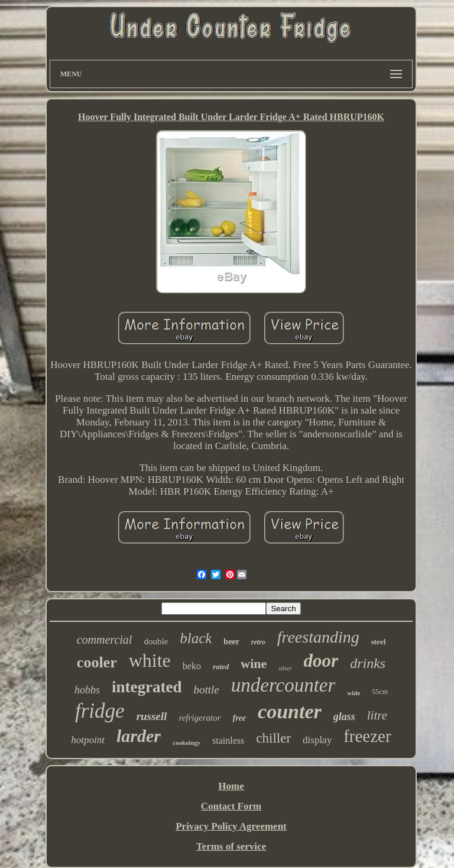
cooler (97, 662)
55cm (380, 692)
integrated (147, 687)
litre (377, 715)
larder (139, 736)
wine (254, 664)
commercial (105, 640)
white (150, 660)
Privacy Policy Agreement (231, 826)
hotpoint (88, 740)
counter (290, 711)
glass (344, 717)
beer (231, 642)
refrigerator (200, 718)
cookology (187, 743)
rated (221, 667)
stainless (228, 740)
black (196, 638)
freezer (367, 736)
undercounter (283, 685)
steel (379, 642)
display (317, 740)
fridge (100, 711)
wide (354, 693)
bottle (206, 690)
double (156, 641)
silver (285, 668)
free (240, 718)
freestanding (318, 637)
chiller (273, 738)
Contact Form (231, 806)
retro (258, 642)
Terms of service (231, 846)
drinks (368, 663)
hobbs (87, 690)
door (321, 661)
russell (152, 716)
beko (192, 666)
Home (231, 786)
